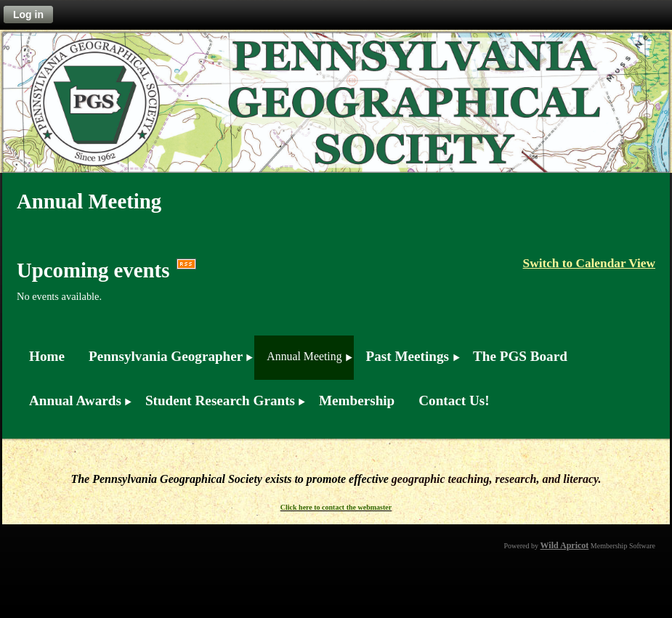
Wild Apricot (565, 545)
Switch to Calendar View (589, 263)
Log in (28, 15)
